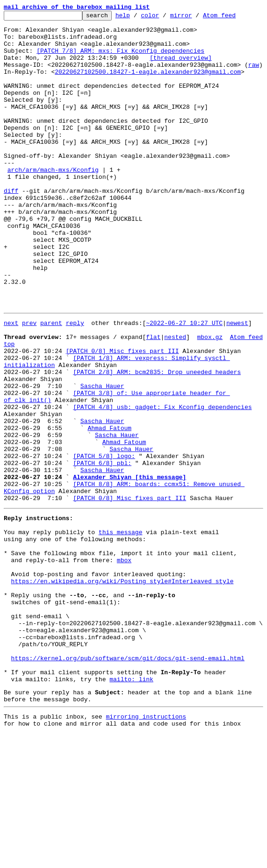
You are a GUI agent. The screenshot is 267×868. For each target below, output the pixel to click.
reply (75, 383)
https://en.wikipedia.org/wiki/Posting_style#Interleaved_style (123, 690)
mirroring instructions (146, 849)
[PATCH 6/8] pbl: (102, 551)
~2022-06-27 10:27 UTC (184, 383)
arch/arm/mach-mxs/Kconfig (53, 202)
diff (11, 227)
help (137, 18)
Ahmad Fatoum (109, 509)
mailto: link (131, 808)
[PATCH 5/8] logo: (104, 543)
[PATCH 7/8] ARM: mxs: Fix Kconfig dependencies (120, 59)
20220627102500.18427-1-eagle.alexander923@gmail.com (148, 84)
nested (175, 400)
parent (51, 383)
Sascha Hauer (102, 459)
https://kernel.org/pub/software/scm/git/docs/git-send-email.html (128, 783)
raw (254, 76)
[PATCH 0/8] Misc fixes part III (123, 416)
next (11, 383)
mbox (124, 665)
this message (121, 631)
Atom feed (234, 18)
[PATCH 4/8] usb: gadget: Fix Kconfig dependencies (162, 484)
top (9, 408)
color (164, 18)
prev (29, 383)
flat (153, 400)
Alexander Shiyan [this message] (130, 568)
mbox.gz (210, 400)
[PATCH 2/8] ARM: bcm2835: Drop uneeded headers (157, 442)
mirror (196, 18)
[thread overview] (181, 67)
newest (237, 383)
